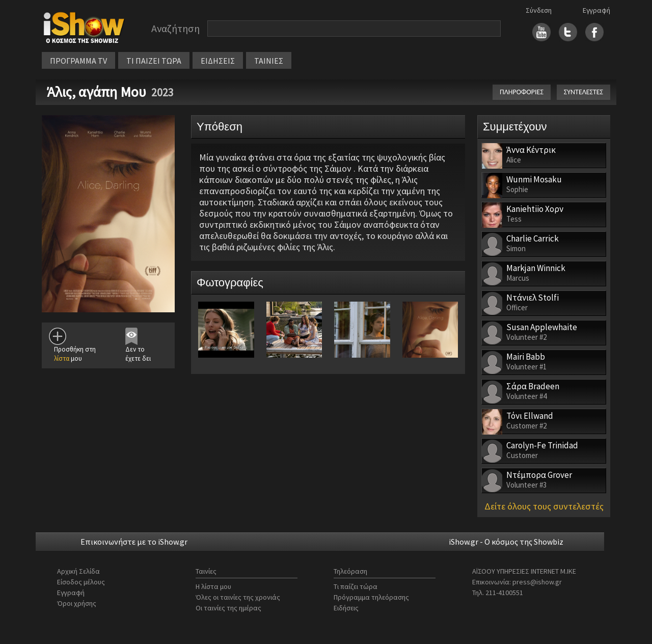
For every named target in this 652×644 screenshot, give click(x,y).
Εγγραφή (596, 10)
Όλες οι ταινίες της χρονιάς (238, 597)
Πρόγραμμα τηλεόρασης (371, 597)
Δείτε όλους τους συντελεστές (544, 506)
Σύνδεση (539, 10)
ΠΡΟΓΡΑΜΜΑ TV (78, 61)
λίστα (62, 358)
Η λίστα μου (213, 586)
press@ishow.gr (537, 582)
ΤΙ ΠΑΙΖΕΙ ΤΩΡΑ (154, 61)
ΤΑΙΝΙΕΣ (269, 61)
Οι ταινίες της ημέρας (228, 608)
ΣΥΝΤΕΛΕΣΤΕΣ (583, 92)
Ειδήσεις (346, 608)
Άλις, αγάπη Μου (97, 92)
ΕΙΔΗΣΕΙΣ (218, 61)
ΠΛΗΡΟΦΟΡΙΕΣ (522, 92)
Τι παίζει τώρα (356, 586)
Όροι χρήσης (77, 603)
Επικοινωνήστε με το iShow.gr (134, 542)
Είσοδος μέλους (81, 582)
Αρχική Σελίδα (78, 571)
